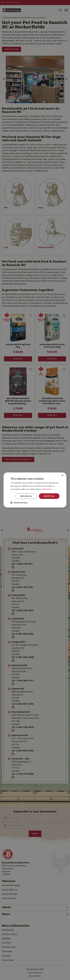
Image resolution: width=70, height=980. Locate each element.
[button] (19, 503)
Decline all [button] (26, 496)
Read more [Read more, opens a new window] (47, 489)
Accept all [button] (49, 496)
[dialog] (35, 490)
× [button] (62, 475)
